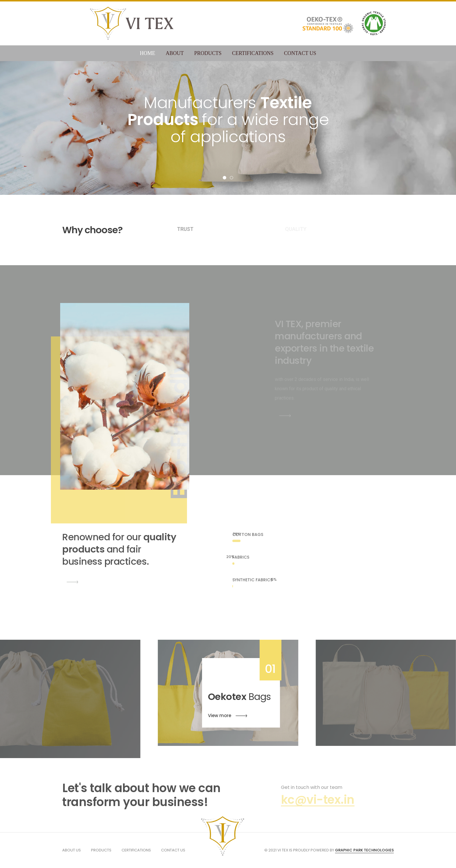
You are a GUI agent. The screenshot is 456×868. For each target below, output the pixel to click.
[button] (225, 178)
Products (208, 53)
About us (72, 850)
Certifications (253, 53)
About (175, 53)
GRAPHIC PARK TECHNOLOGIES (364, 850)
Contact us (173, 850)
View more (228, 716)
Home (148, 53)
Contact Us (300, 53)
